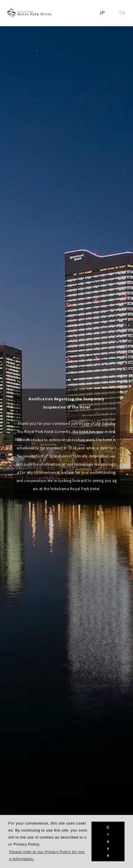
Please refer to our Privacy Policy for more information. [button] (47, 855)
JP (102, 12)
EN (122, 12)
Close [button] (108, 841)
